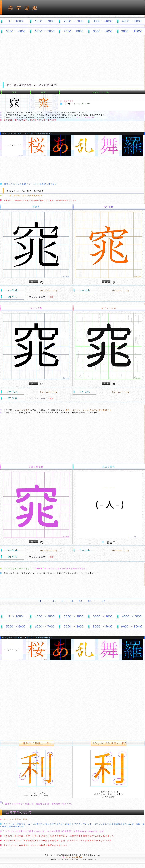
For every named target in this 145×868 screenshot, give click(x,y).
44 (104, 601)
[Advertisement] (72, 57)
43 (89, 601)
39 (54, 601)
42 (81, 601)
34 (40, 601)
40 (63, 601)
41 (72, 601)
